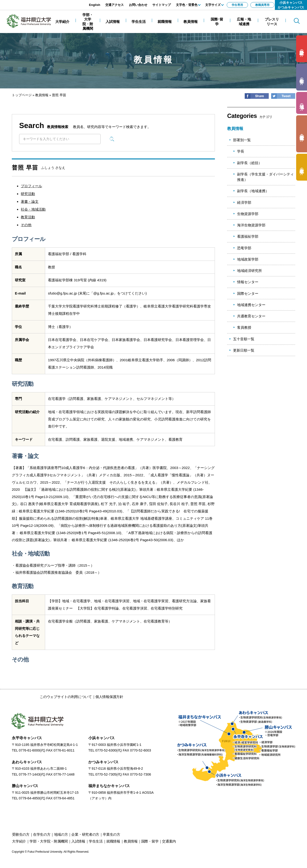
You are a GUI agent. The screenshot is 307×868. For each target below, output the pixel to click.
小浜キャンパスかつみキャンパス (291, 5)
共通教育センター (251, 316)
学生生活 (96, 841)
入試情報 (78, 841)
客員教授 (244, 327)
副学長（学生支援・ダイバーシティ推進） (265, 177)
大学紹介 (19, 841)
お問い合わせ (138, 5)
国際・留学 (150, 841)
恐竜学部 (244, 248)
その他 (26, 225)
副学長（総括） (249, 163)
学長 (241, 151)
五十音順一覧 (244, 339)
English (95, 5)
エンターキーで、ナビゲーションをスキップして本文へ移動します (53, 2)
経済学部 (244, 202)
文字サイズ (213, 5)
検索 (112, 139)
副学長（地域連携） (253, 191)
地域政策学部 (248, 259)
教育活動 (28, 217)
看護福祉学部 (248, 236)
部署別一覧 (242, 140)
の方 (302, 49)
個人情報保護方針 (109, 697)
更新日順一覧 (244, 350)
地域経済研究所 (249, 271)
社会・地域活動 (33, 209)
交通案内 (169, 841)
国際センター (248, 293)
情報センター (248, 282)
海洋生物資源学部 (251, 225)
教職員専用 (262, 5)
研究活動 (28, 194)
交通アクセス (115, 5)
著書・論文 (30, 201)
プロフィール (31, 186)
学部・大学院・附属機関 (49, 841)
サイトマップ (162, 5)
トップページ (22, 95)
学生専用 (237, 5)
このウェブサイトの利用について (66, 697)
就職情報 (113, 841)
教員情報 (42, 95)
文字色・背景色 (187, 5)
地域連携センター (251, 305)
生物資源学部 (248, 214)
